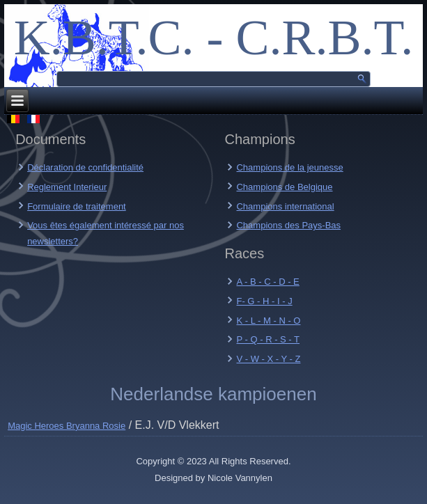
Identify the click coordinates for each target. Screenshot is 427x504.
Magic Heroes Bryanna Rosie (67, 426)
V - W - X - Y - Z (268, 359)
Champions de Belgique (284, 187)
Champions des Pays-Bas (288, 225)
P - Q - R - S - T (268, 339)
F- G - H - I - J (264, 301)
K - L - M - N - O (268, 321)
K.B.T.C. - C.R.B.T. (213, 38)
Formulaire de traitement (77, 206)
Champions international (285, 206)
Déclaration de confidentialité (85, 167)
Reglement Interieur (67, 187)
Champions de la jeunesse (289, 167)
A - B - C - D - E (267, 282)
